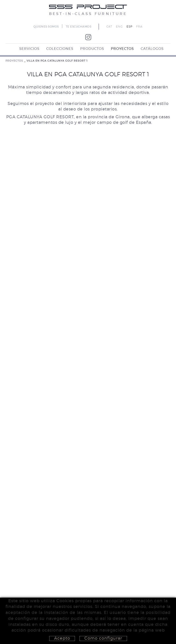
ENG (119, 27)
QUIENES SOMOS (46, 27)
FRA (139, 27)
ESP (129, 27)
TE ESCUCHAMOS (79, 27)
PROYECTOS (14, 61)
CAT (109, 27)
